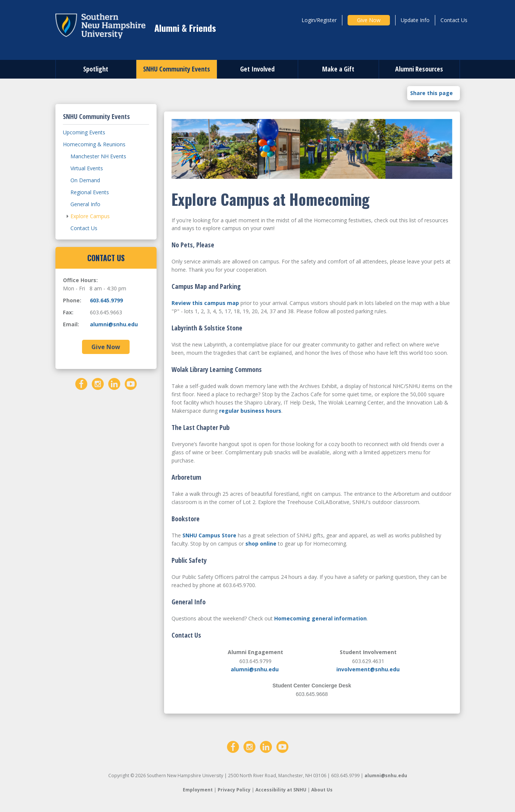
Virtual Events (87, 168)
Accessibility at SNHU (281, 790)
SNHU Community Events (177, 69)
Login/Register (319, 20)
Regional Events (90, 192)
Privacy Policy (234, 790)
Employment (198, 790)
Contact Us (454, 20)
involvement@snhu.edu (368, 669)
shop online (261, 544)
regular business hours (250, 411)
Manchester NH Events (98, 156)
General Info (85, 204)
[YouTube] (131, 383)
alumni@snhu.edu (255, 669)
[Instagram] (98, 383)
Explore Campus (90, 216)
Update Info (415, 20)
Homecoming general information (320, 618)
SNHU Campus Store (209, 535)
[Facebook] (81, 383)
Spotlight (96, 69)
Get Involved (257, 69)
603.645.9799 (106, 300)
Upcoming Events (84, 132)
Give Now (369, 20)
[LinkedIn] (114, 383)
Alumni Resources (419, 69)
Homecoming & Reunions (94, 144)
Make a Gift (338, 69)
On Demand (85, 180)
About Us (322, 790)
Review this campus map (205, 303)
